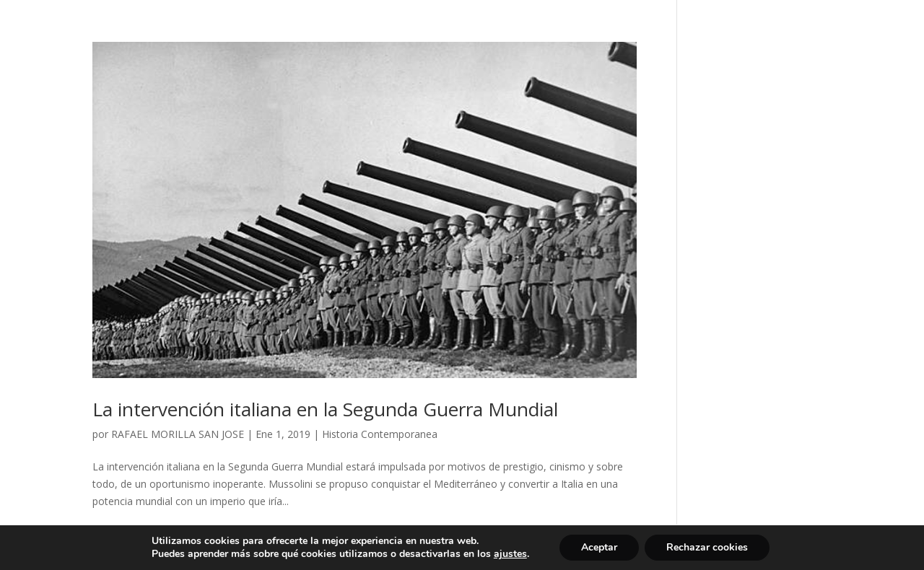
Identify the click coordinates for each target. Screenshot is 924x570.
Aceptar (599, 547)
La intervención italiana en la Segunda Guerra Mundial (325, 409)
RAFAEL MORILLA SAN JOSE (178, 434)
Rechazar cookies (707, 547)
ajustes (510, 554)
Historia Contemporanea (380, 434)
